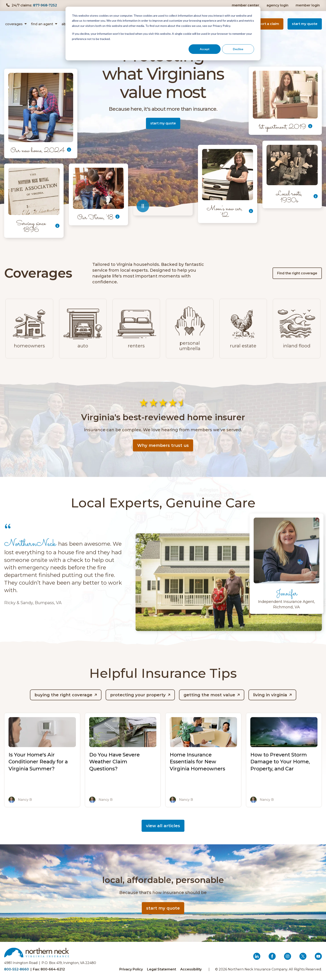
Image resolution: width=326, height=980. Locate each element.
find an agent (42, 24)
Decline (238, 49)
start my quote (305, 24)
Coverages (14, 24)
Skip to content (16, 0)
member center (246, 5)
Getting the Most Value (209, 703)
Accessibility (191, 969)
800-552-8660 (17, 969)
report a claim (268, 26)
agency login (278, 5)
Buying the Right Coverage (63, 703)
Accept (205, 49)
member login (308, 5)
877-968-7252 (45, 5)
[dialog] (163, 33)
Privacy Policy (131, 969)
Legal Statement (162, 969)
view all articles (163, 834)
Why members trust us (163, 453)
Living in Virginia (270, 703)
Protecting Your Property (138, 703)
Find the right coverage (297, 281)
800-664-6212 (53, 969)
